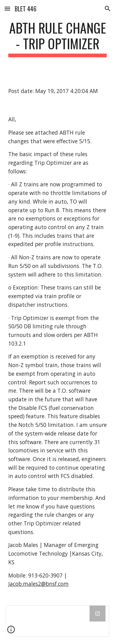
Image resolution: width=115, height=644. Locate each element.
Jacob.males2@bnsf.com (38, 584)
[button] (7, 8)
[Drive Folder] (58, 621)
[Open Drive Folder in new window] (98, 614)
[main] (58, 38)
